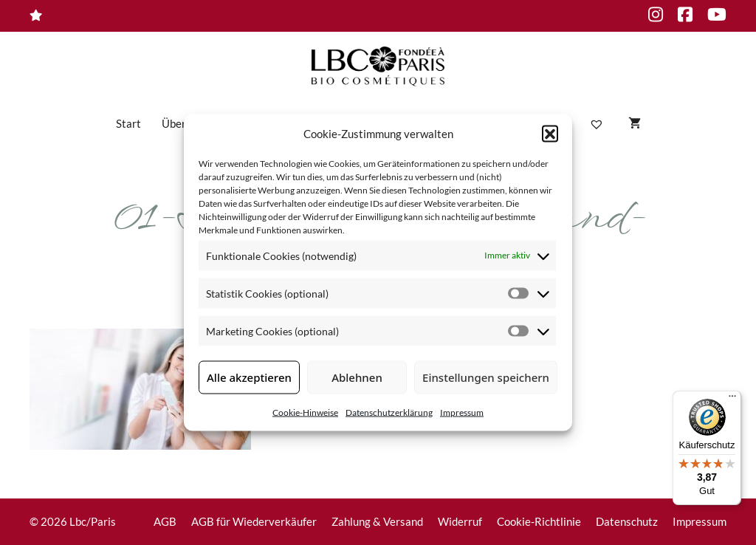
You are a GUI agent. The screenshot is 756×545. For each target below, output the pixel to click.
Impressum (462, 412)
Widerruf (460, 521)
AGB (165, 521)
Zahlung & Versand (377, 521)
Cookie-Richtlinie (539, 521)
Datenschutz (627, 521)
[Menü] (732, 400)
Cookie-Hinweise (305, 412)
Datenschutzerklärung (389, 412)
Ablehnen (357, 377)
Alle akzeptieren (249, 377)
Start (128, 123)
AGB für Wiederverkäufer (254, 521)
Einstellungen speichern (486, 377)
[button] (550, 134)
